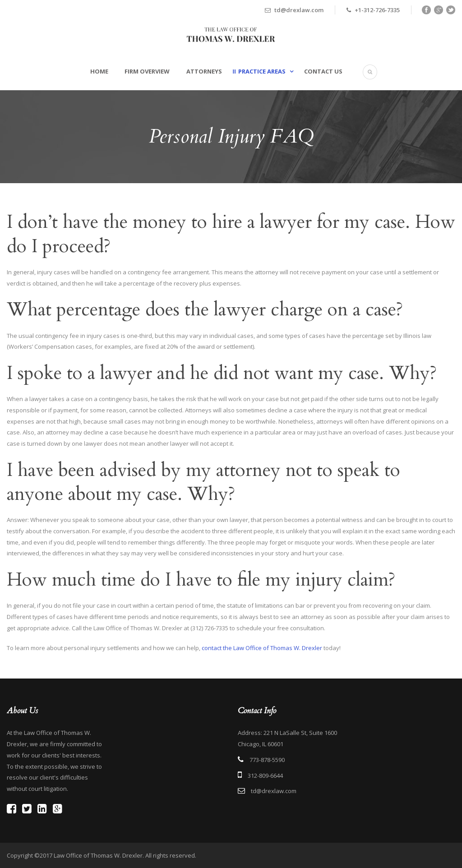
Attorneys (204, 71)
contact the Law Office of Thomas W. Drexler (262, 648)
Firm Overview (147, 71)
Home (99, 71)
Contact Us (323, 71)
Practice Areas (262, 71)
